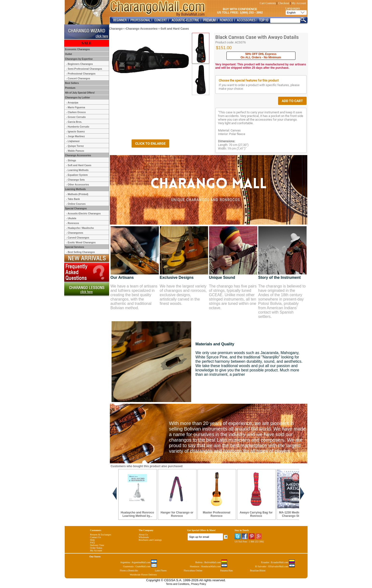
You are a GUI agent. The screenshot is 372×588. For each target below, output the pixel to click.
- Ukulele (71, 218)
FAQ (92, 543)
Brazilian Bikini (258, 571)
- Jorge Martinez (76, 136)
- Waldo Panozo (75, 151)
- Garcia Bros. (74, 122)
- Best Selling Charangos (81, 252)
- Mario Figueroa (76, 107)
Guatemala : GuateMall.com (140, 566)
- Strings (71, 161)
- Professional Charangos (81, 74)
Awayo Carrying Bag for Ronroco (256, 514)
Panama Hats (227, 571)
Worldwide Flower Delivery (143, 575)
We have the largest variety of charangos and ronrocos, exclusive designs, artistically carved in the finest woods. (183, 295)
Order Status (96, 548)
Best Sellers (72, 83)
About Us (143, 535)
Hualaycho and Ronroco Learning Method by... (137, 514)
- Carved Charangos (78, 238)
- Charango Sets (76, 180)
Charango (116, 29)
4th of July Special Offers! (80, 93)
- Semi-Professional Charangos (84, 69)
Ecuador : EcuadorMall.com (278, 562)
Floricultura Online (193, 571)
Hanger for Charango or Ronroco (177, 514)
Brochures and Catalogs (150, 540)
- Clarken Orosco (76, 112)
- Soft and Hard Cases (79, 165)
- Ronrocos (73, 223)
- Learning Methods (77, 170)
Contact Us (95, 537)
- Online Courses (76, 204)
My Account (299, 3)
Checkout (284, 3)
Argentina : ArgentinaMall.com (139, 562)
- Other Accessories (78, 185)
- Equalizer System (77, 175)
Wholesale (144, 537)
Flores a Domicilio (129, 571)
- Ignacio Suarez (76, 132)
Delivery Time (97, 545)
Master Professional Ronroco (217, 514)
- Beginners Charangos (80, 64)
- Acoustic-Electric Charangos (84, 214)
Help (92, 540)
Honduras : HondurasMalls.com (208, 566)
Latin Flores (161, 571)
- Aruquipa (72, 103)
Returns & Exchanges (101, 535)
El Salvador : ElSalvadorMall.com (275, 566)
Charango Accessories (142, 29)
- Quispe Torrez (75, 146)
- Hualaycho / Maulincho (80, 228)
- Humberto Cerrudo (78, 127)
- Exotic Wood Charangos (81, 243)
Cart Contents (268, 3)
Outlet (68, 54)
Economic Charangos (77, 49)
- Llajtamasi (73, 141)
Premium (70, 88)
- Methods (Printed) (77, 194)
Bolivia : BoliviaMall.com (211, 562)
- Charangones (75, 233)
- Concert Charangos (78, 79)
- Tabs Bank (73, 199)
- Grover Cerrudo (76, 117)
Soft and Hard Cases (175, 29)
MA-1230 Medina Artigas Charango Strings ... (296, 514)
